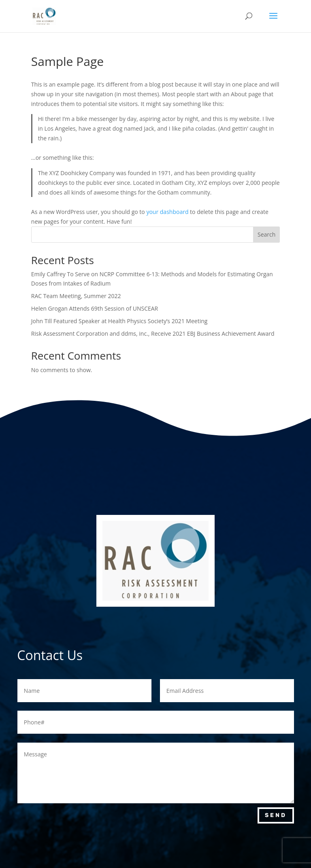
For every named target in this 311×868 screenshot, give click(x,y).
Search (266, 234)
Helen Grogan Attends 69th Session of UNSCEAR (95, 308)
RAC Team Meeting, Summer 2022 (76, 296)
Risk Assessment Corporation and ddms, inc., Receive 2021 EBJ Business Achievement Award (153, 333)
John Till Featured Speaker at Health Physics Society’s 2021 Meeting (119, 321)
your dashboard (167, 212)
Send (276, 815)
